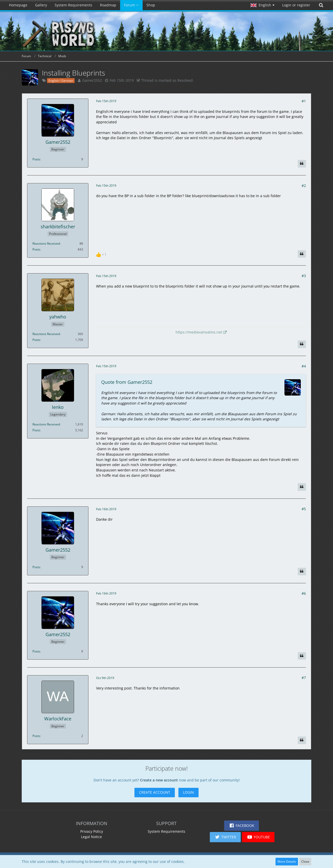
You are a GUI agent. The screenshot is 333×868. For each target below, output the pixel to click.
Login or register (296, 5)
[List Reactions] (102, 254)
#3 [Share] (304, 276)
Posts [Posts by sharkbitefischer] (36, 249)
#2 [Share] (304, 186)
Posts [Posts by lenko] (36, 430)
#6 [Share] (304, 593)
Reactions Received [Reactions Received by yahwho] (46, 334)
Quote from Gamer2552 (127, 382)
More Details (287, 861)
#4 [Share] (304, 366)
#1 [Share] (304, 101)
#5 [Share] (304, 509)
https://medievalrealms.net (199, 332)
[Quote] (302, 164)
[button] (262, 5)
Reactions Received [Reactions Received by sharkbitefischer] (46, 243)
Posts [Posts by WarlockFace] (36, 736)
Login (188, 792)
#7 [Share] (304, 678)
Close (305, 861)
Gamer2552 (92, 80)
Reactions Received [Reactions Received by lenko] (46, 424)
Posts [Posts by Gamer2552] (36, 159)
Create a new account (159, 780)
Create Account (155, 792)
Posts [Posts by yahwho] (36, 340)
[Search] (321, 5)
